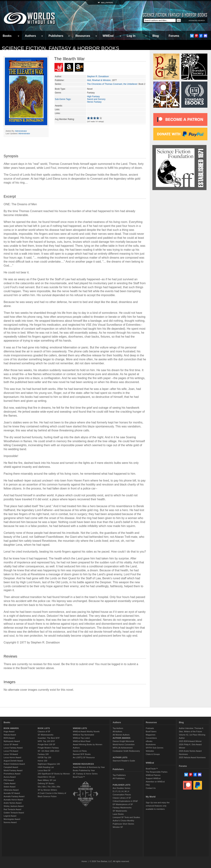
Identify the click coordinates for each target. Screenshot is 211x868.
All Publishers (119, 778)
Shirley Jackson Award (14, 806)
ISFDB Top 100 (44, 757)
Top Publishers (119, 775)
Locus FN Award (11, 751)
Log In (131, 36)
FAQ (148, 785)
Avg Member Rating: (65, 119)
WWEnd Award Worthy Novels (86, 731)
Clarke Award (9, 783)
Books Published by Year (84, 770)
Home (84, 861)
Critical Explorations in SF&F (125, 801)
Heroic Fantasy (94, 102)
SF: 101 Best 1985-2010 (48, 751)
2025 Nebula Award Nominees (192, 757)
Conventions (151, 738)
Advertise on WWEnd (155, 782)
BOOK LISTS (44, 728)
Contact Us (151, 788)
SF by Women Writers (47, 790)
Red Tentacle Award (12, 809)
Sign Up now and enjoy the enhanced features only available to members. (158, 806)
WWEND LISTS (80, 728)
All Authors (117, 731)
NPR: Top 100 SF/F (46, 741)
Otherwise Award (11, 790)
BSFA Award (9, 738)
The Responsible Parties (157, 772)
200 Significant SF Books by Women (54, 774)
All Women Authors (121, 735)
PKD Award (9, 780)
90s (59, 787)
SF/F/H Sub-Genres (154, 748)
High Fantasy (93, 96)
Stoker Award (9, 787)
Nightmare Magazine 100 (49, 764)
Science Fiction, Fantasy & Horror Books (61, 48)
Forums (174, 36)
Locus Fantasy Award (13, 748)
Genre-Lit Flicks (80, 751)
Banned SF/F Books (82, 754)
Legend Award (10, 816)
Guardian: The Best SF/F (49, 738)
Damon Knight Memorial (123, 741)
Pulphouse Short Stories (123, 824)
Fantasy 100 (43, 754)
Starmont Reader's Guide (124, 761)
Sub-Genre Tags (63, 99)
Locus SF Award (11, 744)
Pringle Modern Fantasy (48, 748)
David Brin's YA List (46, 777)
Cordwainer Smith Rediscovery (126, 751)
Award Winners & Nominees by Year (89, 767)
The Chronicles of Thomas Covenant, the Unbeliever (112, 84)
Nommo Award (10, 822)
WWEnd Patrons (153, 775)
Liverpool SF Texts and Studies (126, 817)
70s (49, 787)
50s (39, 787)
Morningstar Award (12, 819)
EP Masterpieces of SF (123, 804)
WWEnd (108, 36)
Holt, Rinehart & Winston (99, 80)
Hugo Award (9, 731)
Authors (30, 36)
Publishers (56, 36)
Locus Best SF (44, 770)
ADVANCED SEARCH (197, 21)
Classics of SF (44, 731)
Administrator (21, 131)
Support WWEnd (153, 778)
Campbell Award (11, 767)
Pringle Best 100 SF (47, 744)
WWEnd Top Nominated (83, 735)
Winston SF (118, 827)
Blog (156, 36)
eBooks (149, 741)
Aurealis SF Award (12, 793)
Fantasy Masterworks (122, 808)
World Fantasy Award (13, 770)
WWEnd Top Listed (81, 738)
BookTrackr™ (79, 777)
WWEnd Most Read (82, 741)
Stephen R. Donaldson (98, 76)
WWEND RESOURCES (83, 764)
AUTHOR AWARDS (122, 738)
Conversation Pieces (122, 795)
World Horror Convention (124, 744)
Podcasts (150, 728)
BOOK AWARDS (11, 728)
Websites (150, 751)
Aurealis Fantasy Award (14, 796)
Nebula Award (10, 735)
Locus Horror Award (12, 757)
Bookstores (151, 744)
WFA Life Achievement (123, 748)
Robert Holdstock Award (14, 764)
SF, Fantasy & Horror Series (85, 774)
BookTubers (151, 731)
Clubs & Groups (153, 754)
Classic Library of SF (122, 798)
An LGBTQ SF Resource (84, 757)
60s (44, 787)
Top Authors (118, 728)
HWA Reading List (46, 767)
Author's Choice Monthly (123, 821)
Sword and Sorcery (96, 99)
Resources (83, 36)
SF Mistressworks (46, 735)
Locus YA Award (11, 754)
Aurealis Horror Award (13, 800)
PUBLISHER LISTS (122, 785)
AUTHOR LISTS (120, 757)
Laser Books (118, 814)
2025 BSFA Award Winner (190, 741)
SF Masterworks (120, 811)
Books (7, 36)
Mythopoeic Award (12, 741)
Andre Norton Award (13, 803)
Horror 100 (42, 761)
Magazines (150, 735)
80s (54, 787)
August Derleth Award (13, 761)
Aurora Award (10, 777)
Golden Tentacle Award (14, 813)
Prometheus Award (12, 774)
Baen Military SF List (47, 780)
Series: (58, 84)
